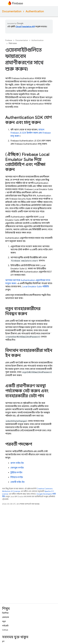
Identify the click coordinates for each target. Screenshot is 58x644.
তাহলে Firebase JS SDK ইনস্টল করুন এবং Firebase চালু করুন (31, 133)
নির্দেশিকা (5, 613)
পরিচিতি (36, 287)
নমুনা (4, 621)
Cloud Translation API (25, 27)
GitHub (5, 630)
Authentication (35, 11)
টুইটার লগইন (16, 473)
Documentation (12, 11)
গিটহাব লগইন (17, 477)
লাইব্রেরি (5, 626)
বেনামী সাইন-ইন (17, 482)
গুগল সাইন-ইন (17, 463)
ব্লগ (3, 641)
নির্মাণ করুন (13, 44)
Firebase (9, 40)
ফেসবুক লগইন (17, 468)
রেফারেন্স (6, 617)
